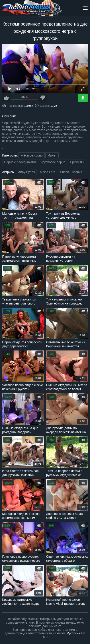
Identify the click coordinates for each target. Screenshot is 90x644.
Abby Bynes (26, 172)
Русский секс (76, 633)
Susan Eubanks (71, 172)
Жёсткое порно (32, 155)
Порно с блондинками (20, 162)
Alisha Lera (47, 172)
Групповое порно (53, 162)
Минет (52, 155)
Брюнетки (77, 162)
